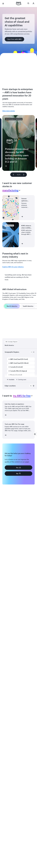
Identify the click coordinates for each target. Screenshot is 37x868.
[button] (14, 39)
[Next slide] (25, 175)
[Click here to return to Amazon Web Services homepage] (18, 3)
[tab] (12, 306)
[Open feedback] (35, 434)
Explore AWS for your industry (13, 267)
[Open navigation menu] (3, 4)
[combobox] (11, 190)
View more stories (9, 111)
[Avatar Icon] (33, 4)
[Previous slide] (13, 175)
